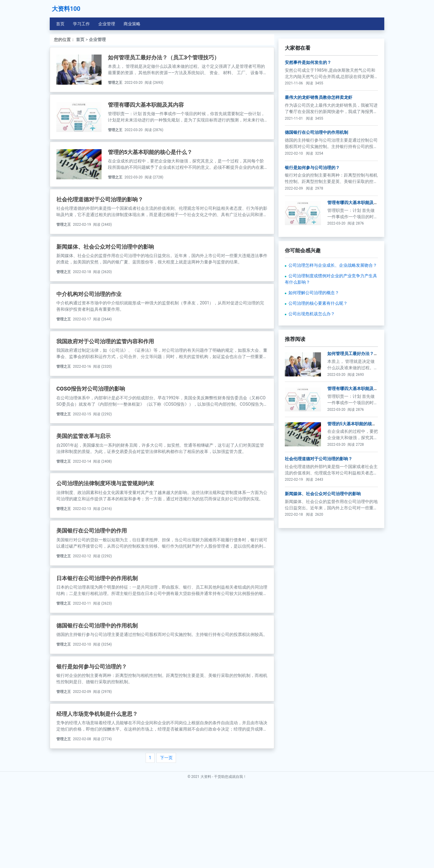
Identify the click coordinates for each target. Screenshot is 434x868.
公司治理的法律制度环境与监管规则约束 (105, 483)
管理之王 (115, 83)
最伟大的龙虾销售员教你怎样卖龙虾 (319, 182)
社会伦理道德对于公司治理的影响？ (100, 199)
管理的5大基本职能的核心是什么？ (150, 152)
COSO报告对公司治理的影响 (91, 389)
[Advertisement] (331, 77)
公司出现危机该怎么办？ (312, 398)
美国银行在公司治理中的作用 (92, 531)
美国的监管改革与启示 (83, 436)
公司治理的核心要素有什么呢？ (318, 388)
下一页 (166, 758)
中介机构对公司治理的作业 (89, 294)
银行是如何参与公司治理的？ (92, 667)
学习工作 (81, 24)
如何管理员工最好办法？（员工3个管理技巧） (164, 57)
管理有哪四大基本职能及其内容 (146, 105)
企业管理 (107, 24)
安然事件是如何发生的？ (308, 147)
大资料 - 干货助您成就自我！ (223, 861)
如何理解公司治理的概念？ (314, 377)
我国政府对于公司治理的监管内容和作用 (105, 341)
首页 (60, 24)
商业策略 (132, 24)
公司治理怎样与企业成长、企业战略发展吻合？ (333, 350)
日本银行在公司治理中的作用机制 (97, 578)
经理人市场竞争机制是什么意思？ (97, 714)
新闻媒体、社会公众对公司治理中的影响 (105, 247)
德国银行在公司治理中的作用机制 (97, 626)
